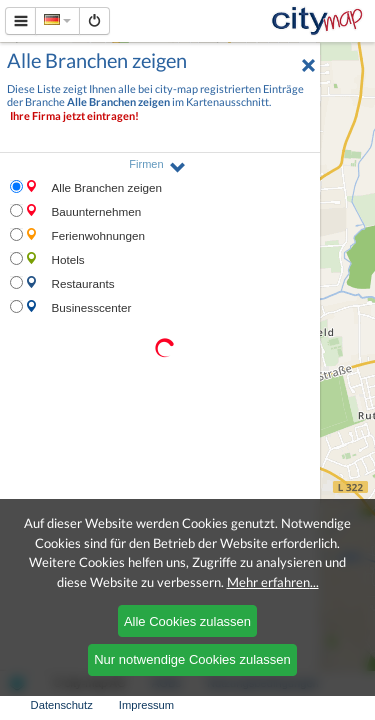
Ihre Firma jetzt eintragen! (74, 115)
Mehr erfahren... (273, 582)
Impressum (146, 705)
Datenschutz (62, 705)
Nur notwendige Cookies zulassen (192, 659)
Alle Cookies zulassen (187, 621)
